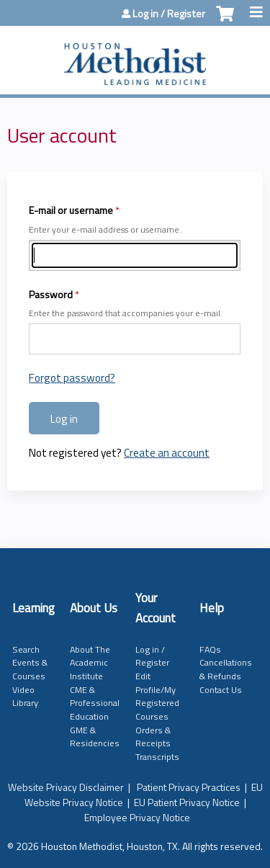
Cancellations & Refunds (226, 669)
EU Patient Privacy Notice (187, 802)
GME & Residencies (95, 737)
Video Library (25, 697)
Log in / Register (169, 14)
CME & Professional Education (95, 703)
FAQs (210, 649)
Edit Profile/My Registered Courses (157, 696)
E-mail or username (71, 210)
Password (51, 294)
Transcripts (157, 757)
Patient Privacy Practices (189, 787)
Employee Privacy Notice (137, 817)
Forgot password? (72, 378)
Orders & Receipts (153, 737)
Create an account (167, 453)
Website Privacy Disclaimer (66, 787)
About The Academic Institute (90, 663)
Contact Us (221, 690)
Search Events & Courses (30, 663)
